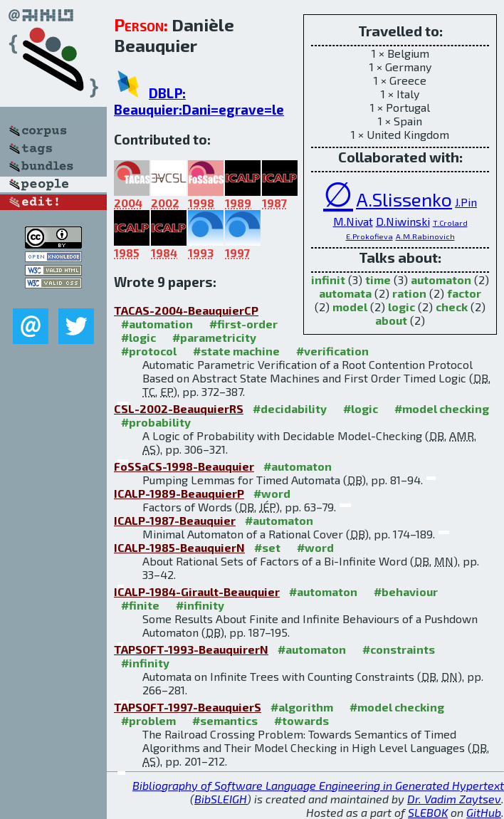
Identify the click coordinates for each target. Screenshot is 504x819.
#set (267, 547)
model (350, 307)
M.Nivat (353, 221)
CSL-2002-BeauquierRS (179, 408)
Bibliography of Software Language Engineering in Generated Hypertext (318, 785)
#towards (301, 720)
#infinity (200, 605)
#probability (156, 422)
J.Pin (466, 202)
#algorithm (302, 707)
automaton (441, 280)
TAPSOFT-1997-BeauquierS (188, 707)
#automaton (298, 466)
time (378, 280)
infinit (328, 280)
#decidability (290, 408)
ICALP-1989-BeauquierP (179, 493)
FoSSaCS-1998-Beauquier (184, 466)
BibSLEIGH (221, 799)
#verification (332, 351)
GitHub (484, 812)
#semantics (225, 720)
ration (409, 293)
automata (345, 293)
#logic (138, 337)
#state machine (236, 351)
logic (401, 307)
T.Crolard (450, 223)
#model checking (442, 408)
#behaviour (406, 591)
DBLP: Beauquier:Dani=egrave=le (199, 101)
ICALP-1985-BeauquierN (179, 547)
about (391, 320)
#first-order (243, 324)
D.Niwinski (403, 221)
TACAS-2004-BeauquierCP (186, 310)
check (452, 307)
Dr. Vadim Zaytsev (454, 799)
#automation (157, 324)
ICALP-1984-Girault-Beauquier (197, 591)
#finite (140, 605)
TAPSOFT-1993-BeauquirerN (191, 649)
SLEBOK (428, 812)
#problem (148, 720)
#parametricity (214, 337)
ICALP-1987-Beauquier (175, 520)
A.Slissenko (404, 199)
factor (464, 293)
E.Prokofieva (369, 236)
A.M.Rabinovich (425, 236)
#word (272, 493)
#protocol (149, 351)
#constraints (399, 649)
